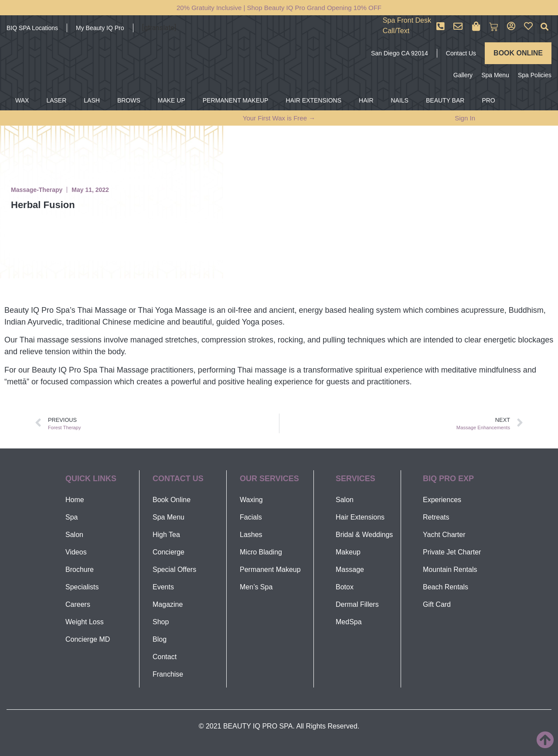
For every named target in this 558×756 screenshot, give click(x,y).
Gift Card (437, 604)
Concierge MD (88, 639)
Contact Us (461, 53)
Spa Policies (535, 75)
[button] (544, 27)
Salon (74, 535)
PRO (488, 100)
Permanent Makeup (270, 570)
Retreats (436, 517)
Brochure (80, 570)
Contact (165, 657)
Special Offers (174, 570)
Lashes (251, 535)
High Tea (166, 535)
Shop (161, 622)
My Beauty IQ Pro (100, 28)
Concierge (168, 552)
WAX (22, 100)
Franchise (168, 674)
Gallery (463, 75)
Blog (160, 639)
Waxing (251, 500)
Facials (251, 517)
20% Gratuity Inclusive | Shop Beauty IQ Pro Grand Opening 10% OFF (279, 8)
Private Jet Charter (452, 552)
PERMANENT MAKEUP (236, 100)
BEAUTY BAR (445, 100)
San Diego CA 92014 (400, 53)
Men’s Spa (256, 587)
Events (163, 587)
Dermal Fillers (357, 604)
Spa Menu (495, 75)
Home (75, 500)
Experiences (442, 500)
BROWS (129, 100)
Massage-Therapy (37, 190)
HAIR (366, 100)
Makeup (348, 552)
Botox (345, 587)
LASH (92, 100)
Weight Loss (85, 622)
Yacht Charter (444, 535)
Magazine (168, 604)
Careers (78, 604)
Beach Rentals (446, 587)
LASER (56, 100)
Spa (71, 517)
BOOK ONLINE (518, 53)
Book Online (172, 500)
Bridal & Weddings (364, 535)
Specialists (82, 587)
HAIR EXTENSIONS (313, 100)
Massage (350, 570)
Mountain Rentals (450, 570)
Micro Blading (261, 552)
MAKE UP (172, 100)
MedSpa (349, 622)
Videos (76, 552)
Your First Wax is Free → (279, 118)
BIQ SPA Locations (32, 28)
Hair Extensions (360, 517)
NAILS (400, 100)
